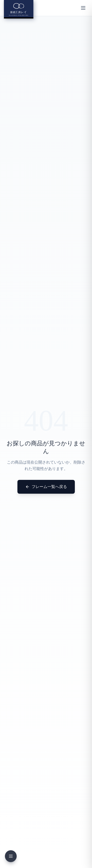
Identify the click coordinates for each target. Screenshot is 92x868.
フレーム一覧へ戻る (46, 487)
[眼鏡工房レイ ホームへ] (19, 9)
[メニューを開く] (83, 8)
